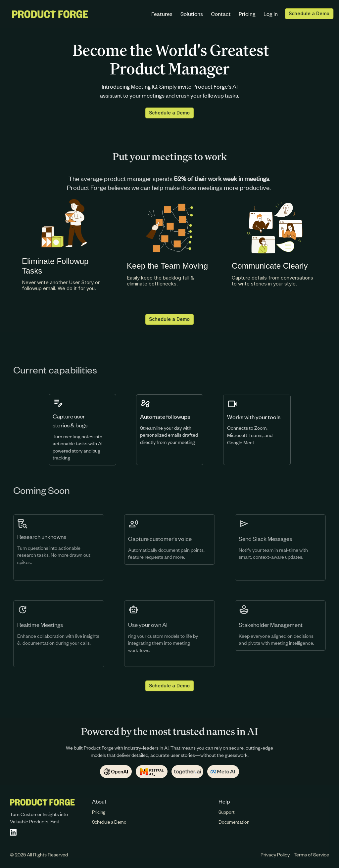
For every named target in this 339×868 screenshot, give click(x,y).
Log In (271, 14)
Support (227, 812)
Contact (221, 14)
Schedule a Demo (109, 822)
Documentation (234, 822)
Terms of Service (311, 854)
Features (162, 14)
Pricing (247, 14)
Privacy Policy (275, 854)
